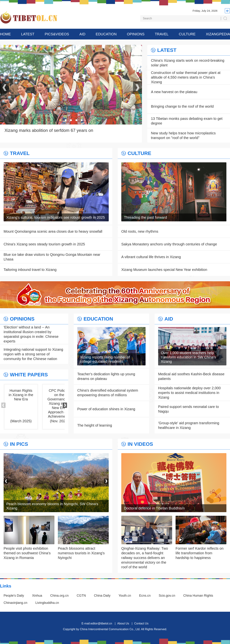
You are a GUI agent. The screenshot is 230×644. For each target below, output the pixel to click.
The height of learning (95, 425)
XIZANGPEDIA (218, 34)
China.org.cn (59, 596)
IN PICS (19, 444)
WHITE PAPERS (29, 375)
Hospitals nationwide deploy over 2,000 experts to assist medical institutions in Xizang (189, 393)
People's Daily (14, 596)
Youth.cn (125, 596)
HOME (5, 34)
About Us (123, 623)
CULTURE (187, 34)
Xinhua (37, 596)
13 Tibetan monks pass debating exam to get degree (187, 121)
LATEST (28, 34)
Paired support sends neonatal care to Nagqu (188, 409)
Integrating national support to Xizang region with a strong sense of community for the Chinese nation (33, 354)
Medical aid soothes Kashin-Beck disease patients (191, 376)
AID (82, 34)
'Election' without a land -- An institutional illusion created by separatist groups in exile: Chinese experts (31, 334)
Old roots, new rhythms (140, 231)
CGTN (81, 596)
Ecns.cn (145, 596)
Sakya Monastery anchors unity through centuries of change (169, 244)
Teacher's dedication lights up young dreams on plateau (106, 376)
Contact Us (141, 623)
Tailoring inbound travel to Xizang (30, 270)
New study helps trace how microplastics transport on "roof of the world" (183, 135)
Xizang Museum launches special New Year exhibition (164, 270)
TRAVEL (162, 34)
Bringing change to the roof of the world (182, 106)
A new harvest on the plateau (174, 92)
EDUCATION (106, 34)
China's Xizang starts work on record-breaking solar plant (188, 63)
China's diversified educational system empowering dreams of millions (108, 393)
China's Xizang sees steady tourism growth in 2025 (44, 244)
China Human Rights (198, 596)
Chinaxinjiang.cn (15, 603)
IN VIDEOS (140, 444)
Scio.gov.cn (167, 596)
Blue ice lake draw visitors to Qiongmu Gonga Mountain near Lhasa (52, 257)
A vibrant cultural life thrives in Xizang (151, 257)
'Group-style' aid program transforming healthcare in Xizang (189, 425)
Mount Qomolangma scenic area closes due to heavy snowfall (53, 231)
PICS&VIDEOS (57, 34)
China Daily (102, 596)
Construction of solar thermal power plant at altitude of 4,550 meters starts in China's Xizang (186, 77)
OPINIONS (136, 34)
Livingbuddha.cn (47, 603)
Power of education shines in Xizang (106, 409)
